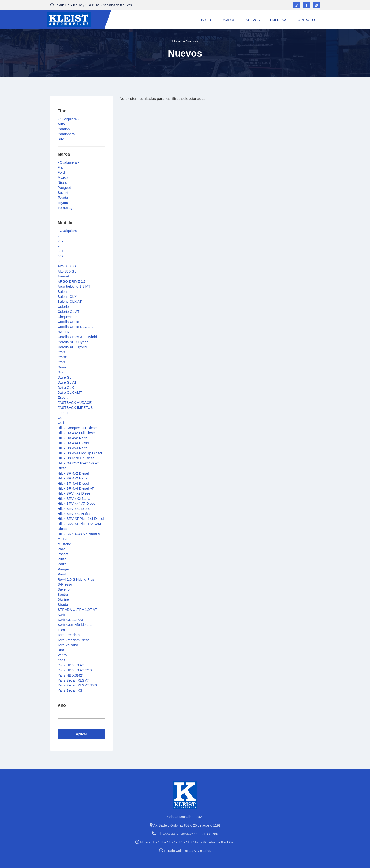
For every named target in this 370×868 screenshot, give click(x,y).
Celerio (63, 307)
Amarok (64, 276)
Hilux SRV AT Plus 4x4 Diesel (81, 519)
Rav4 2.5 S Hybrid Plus (76, 579)
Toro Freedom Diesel (74, 640)
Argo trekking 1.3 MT (74, 286)
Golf (61, 423)
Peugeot (64, 188)
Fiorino (63, 413)
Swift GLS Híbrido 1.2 (75, 625)
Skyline (63, 599)
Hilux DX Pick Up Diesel (76, 458)
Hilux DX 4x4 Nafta (73, 448)
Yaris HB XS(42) (70, 675)
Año (62, 705)
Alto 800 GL (67, 271)
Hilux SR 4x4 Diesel (73, 483)
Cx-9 (61, 362)
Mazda (63, 177)
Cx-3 (61, 352)
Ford (61, 172)
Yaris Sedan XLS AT (74, 680)
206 (61, 236)
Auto (61, 124)
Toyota (63, 197)
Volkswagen (67, 208)
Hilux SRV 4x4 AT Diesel (77, 503)
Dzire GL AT (67, 382)
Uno (61, 650)
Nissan (63, 182)
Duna (62, 367)
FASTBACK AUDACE (75, 403)
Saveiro (64, 589)
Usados (228, 20)
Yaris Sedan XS (70, 690)
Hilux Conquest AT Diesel (78, 428)
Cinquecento (67, 317)
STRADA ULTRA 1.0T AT (77, 610)
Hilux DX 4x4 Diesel (73, 443)
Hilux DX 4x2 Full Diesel (77, 433)
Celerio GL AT (69, 312)
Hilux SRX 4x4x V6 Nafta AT (80, 534)
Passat (63, 554)
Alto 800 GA (67, 266)
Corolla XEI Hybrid (72, 347)
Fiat (61, 167)
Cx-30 (62, 357)
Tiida (61, 630)
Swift (61, 615)
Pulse (62, 559)
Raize (62, 564)
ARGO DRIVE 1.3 (72, 281)
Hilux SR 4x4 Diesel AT (76, 488)
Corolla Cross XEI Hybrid (77, 337)
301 (61, 251)
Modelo (65, 223)
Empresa (278, 20)
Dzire (62, 372)
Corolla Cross (68, 322)
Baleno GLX (67, 296)
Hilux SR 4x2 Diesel (73, 473)
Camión (64, 129)
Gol (60, 418)
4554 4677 (189, 834)
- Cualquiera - (68, 119)
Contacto (306, 20)
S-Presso (65, 584)
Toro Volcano (68, 645)
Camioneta (66, 134)
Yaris (61, 660)
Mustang (64, 544)
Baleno (63, 291)
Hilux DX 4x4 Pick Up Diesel (80, 453)
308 (61, 261)
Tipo (62, 111)
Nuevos (253, 20)
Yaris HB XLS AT (71, 665)
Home (177, 41)
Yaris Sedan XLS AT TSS (77, 685)
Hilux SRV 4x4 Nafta (74, 514)
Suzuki (63, 192)
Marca (64, 154)
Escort (63, 397)
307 (61, 256)
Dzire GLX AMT (70, 392)
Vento (62, 655)
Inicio (206, 20)
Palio (61, 549)
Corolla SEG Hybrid (73, 342)
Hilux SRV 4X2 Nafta (74, 498)
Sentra (63, 594)
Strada (63, 605)
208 (61, 246)
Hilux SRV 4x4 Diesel (74, 509)
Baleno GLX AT (70, 301)
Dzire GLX (66, 387)
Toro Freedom (69, 635)
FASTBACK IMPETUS (75, 407)
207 (61, 241)
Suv (61, 139)
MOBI (62, 539)
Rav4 (62, 574)
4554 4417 (171, 834)
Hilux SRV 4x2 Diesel (74, 493)
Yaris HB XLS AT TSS (75, 670)
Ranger (63, 569)
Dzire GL (65, 377)
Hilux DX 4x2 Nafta (73, 438)
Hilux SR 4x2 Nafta (73, 478)
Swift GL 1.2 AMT (71, 620)
